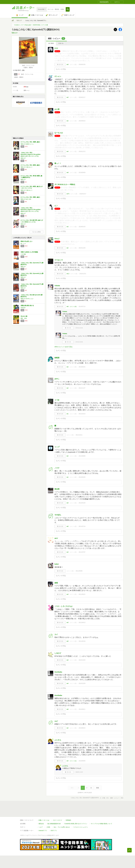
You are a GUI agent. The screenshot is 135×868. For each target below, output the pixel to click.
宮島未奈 (23, 308)
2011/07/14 (82, 526)
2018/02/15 (82, 227)
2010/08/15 (82, 728)
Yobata (57, 286)
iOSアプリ (54, 831)
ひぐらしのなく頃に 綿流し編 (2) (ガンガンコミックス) (32, 187)
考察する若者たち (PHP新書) (29, 252)
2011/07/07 (82, 552)
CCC (56, 48)
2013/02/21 (82, 367)
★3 (68, 97)
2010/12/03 (82, 660)
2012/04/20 (82, 477)
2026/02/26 (82, 64)
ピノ (56, 206)
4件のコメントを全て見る (63, 347)
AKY (56, 538)
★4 (68, 151)
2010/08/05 (82, 761)
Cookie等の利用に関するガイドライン (76, 824)
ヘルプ (41, 827)
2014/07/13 (82, 307)
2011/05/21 (82, 594)
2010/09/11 (82, 709)
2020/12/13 (82, 151)
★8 (68, 64)
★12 (68, 274)
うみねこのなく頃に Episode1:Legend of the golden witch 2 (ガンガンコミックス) (31, 210)
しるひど (58, 653)
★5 (68, 526)
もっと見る (37, 232)
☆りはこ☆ (59, 260)
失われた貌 (24, 316)
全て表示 (51, 43)
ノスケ (57, 468)
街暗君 (57, 358)
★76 (68, 194)
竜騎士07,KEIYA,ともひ (27, 299)
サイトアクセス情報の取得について (101, 824)
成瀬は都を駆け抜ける (27, 306)
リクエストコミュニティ (81, 827)
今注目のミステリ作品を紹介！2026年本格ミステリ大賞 (31, 25)
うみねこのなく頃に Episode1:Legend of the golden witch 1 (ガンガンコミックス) (31, 154)
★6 (68, 709)
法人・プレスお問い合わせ (62, 827)
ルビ (56, 721)
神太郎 (57, 489)
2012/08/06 (82, 456)
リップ (57, 447)
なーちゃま (59, 133)
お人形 (57, 109)
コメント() (73, 64)
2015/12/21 (83, 274)
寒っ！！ (58, 163)
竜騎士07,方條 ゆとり (27, 167)
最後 (98, 788)
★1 (68, 414)
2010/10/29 (82, 683)
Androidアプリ (43, 831)
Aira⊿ (57, 239)
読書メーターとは (44, 820)
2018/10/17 (83, 194)
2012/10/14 (82, 414)
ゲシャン (58, 76)
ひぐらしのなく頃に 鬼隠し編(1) (30, 142)
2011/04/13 (82, 623)
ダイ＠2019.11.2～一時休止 (65, 184)
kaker (57, 564)
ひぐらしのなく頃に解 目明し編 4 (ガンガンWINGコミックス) (32, 221)
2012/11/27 (82, 388)
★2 (68, 121)
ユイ (56, 634)
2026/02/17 (82, 97)
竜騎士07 (19, 20)
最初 (72, 788)
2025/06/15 (82, 121)
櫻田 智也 (24, 318)
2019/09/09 (82, 173)
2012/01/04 (82, 503)
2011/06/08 (79, 571)
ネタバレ (61, 43)
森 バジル (23, 243)
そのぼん (58, 515)
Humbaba (58, 672)
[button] (68, 9)
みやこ (57, 379)
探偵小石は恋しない (27, 241)
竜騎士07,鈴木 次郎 (26, 199)
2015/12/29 (82, 248)
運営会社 (41, 824)
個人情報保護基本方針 (54, 824)
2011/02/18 (82, 641)
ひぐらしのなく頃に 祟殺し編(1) (30, 197)
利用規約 (68, 820)
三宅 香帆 (23, 254)
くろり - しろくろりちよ (64, 606)
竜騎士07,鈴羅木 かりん (27, 144)
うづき (57, 400)
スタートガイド (57, 820)
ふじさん (58, 740)
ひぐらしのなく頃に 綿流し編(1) (30, 165)
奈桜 (56, 583)
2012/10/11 (79, 435)
